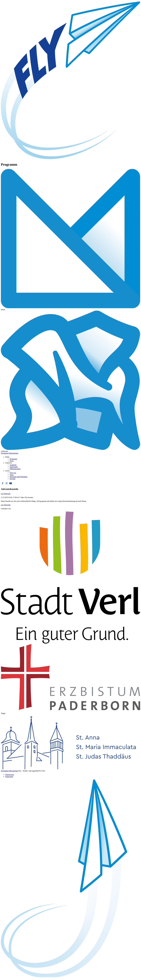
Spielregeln (14, 467)
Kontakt (13, 479)
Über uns (13, 473)
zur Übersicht (6, 494)
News (12, 461)
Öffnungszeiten (15, 469)
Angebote (13, 465)
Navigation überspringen (10, 453)
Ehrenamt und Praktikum (19, 477)
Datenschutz (10, 775)
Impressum (9, 777)
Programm (13, 459)
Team (12, 475)
